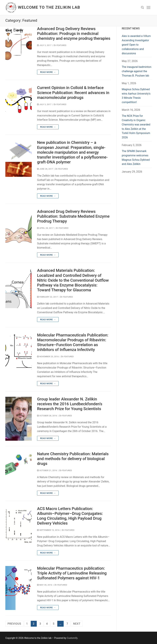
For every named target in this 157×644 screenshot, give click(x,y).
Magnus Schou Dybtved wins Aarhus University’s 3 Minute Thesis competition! (136, 96)
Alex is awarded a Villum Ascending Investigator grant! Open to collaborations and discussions (136, 45)
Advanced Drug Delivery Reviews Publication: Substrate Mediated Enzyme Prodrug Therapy (73, 216)
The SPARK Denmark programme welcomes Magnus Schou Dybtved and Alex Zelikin (136, 158)
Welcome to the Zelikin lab (49, 7)
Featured (60, 45)
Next (77, 624)
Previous (14, 624)
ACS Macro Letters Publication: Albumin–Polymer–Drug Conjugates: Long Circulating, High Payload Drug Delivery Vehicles (70, 516)
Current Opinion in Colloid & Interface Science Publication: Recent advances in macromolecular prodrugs (73, 93)
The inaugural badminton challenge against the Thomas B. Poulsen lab (137, 71)
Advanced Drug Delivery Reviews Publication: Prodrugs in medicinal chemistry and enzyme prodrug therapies (74, 34)
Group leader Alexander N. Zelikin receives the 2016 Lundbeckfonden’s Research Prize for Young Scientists (70, 404)
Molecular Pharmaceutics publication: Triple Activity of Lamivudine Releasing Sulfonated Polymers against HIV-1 (72, 573)
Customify (72, 638)
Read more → (48, 72)
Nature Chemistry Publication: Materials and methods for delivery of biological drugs (73, 459)
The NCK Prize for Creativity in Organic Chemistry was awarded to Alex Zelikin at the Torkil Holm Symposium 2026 (136, 127)
